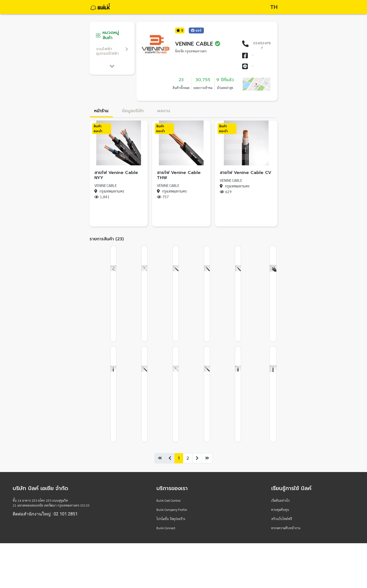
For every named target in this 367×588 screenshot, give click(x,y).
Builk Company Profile (172, 510)
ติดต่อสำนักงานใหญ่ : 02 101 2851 (45, 514)
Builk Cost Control (169, 500)
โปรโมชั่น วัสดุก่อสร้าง (171, 519)
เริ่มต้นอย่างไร (280, 500)
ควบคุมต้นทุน (280, 510)
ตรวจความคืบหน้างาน (286, 528)
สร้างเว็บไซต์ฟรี (282, 519)
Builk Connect (166, 528)
